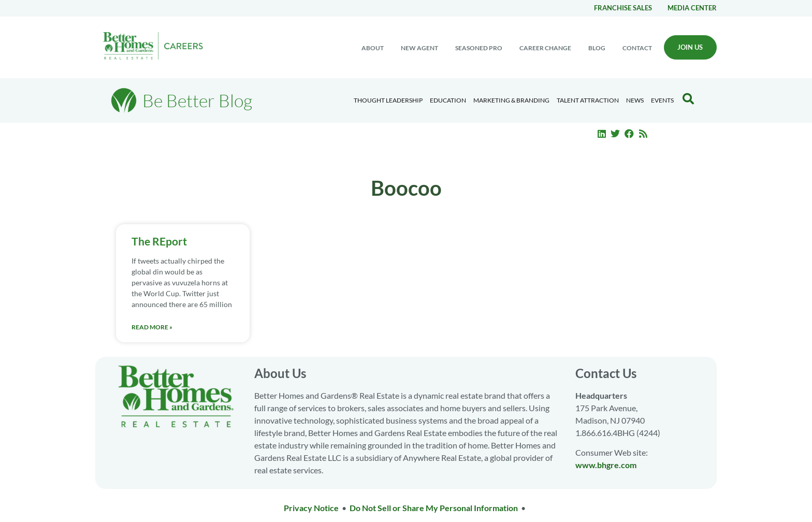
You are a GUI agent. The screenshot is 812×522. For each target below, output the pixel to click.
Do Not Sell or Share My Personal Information (434, 508)
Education (448, 100)
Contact (637, 48)
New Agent (419, 48)
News (635, 100)
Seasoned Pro (479, 48)
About (373, 48)
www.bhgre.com (606, 465)
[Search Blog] (688, 99)
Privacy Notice (311, 508)
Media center (692, 8)
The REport (159, 241)
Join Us (690, 47)
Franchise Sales (623, 8)
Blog (597, 48)
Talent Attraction (588, 100)
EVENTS (662, 100)
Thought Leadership (388, 100)
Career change (545, 48)
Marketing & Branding (511, 100)
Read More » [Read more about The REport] (152, 327)
